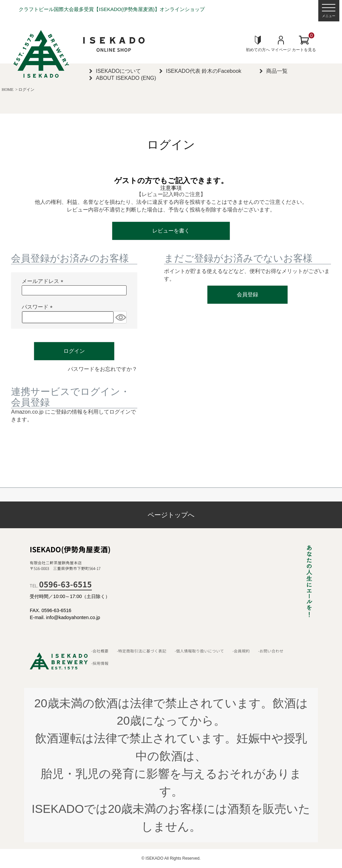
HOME (8, 90)
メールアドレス (44, 281)
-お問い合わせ (271, 651)
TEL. (61, 586)
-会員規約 (241, 651)
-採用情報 (100, 663)
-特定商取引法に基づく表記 (142, 651)
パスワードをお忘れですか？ (103, 369)
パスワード (38, 307)
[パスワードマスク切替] (120, 317)
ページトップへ (171, 515)
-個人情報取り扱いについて (199, 651)
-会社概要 (100, 651)
